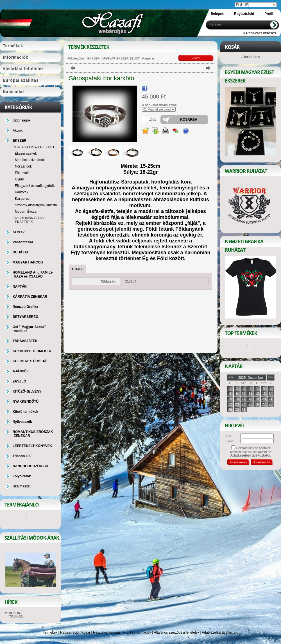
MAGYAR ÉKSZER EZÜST (121, 58)
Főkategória (76, 58)
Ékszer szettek (26, 153)
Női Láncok (23, 166)
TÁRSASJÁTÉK (25, 341)
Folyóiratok (22, 476)
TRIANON (16, 617)
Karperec (22, 199)
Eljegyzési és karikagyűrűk (35, 186)
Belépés (217, 14)
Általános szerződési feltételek (177, 632)
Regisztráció (69, 632)
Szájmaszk (21, 486)
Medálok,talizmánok (30, 160)
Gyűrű (20, 179)
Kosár (86, 632)
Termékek (50, 632)
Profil (127, 632)
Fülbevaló (22, 173)
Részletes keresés (107, 632)
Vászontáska (23, 242)
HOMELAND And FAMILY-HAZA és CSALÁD (33, 274)
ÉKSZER (93, 58)
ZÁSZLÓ (19, 381)
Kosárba (189, 120)
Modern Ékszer (26, 212)
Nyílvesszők (22, 422)
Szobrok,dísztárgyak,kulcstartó (38, 205)
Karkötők (21, 192)
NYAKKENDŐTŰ (26, 402)
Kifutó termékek (25, 412)
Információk (142, 632)
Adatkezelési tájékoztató (220, 632)
